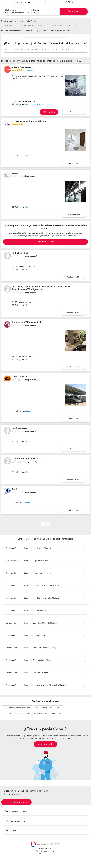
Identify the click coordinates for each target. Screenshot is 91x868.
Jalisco (43, 26)
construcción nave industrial (17, 714)
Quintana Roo (38, 110)
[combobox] (17, 12)
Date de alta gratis (46, 248)
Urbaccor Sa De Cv (21, 383)
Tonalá (51, 26)
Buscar (73, 12)
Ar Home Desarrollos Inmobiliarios (29, 127)
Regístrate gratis (45, 750)
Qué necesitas (11, 10)
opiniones (29, 76)
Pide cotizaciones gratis (16, 808)
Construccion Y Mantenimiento (27, 328)
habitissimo (8, 26)
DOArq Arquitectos (21, 73)
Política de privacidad (45, 857)
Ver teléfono (49, 118)
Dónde (36, 10)
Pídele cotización (73, 118)
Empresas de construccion (27, 26)
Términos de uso (45, 854)
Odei (14, 495)
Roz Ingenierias (19, 434)
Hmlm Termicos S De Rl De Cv (27, 465)
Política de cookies (45, 860)
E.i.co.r (15, 179)
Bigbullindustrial (20, 259)
